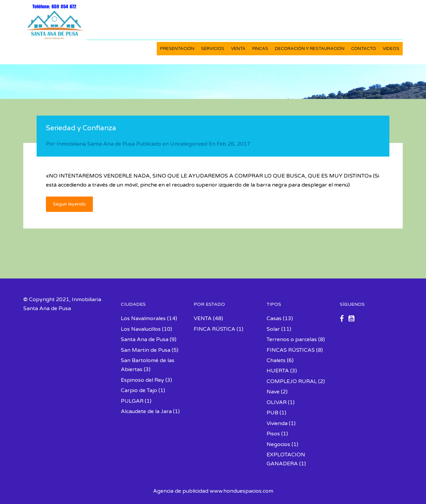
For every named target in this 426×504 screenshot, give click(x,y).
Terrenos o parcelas (292, 339)
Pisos (273, 434)
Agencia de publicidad (181, 491)
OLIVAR (277, 402)
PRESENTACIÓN (177, 49)
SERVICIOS (213, 49)
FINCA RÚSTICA (214, 329)
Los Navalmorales (143, 318)
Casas (274, 318)
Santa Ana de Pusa (145, 339)
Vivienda (277, 423)
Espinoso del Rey (142, 380)
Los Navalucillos (141, 329)
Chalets (276, 360)
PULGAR (132, 401)
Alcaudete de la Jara (146, 411)
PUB (272, 413)
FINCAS (260, 49)
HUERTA (278, 371)
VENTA (238, 49)
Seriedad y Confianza (81, 128)
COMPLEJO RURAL (292, 381)
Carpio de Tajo (139, 390)
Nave (273, 392)
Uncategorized (189, 144)
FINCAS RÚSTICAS (291, 350)
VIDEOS (391, 49)
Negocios (278, 444)
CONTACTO (364, 49)
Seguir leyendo (69, 204)
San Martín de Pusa (146, 350)
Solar (273, 329)
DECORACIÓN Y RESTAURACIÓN (310, 49)
